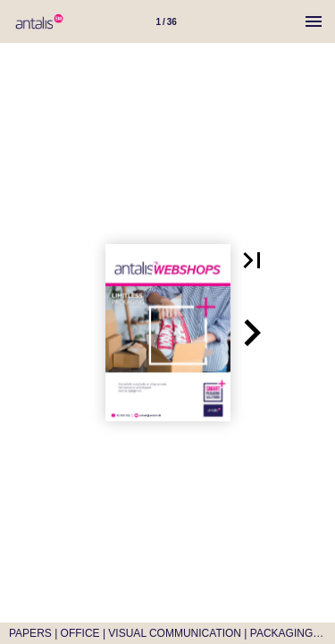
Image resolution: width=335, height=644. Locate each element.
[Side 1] (166, 21)
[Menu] (314, 21)
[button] (252, 260)
